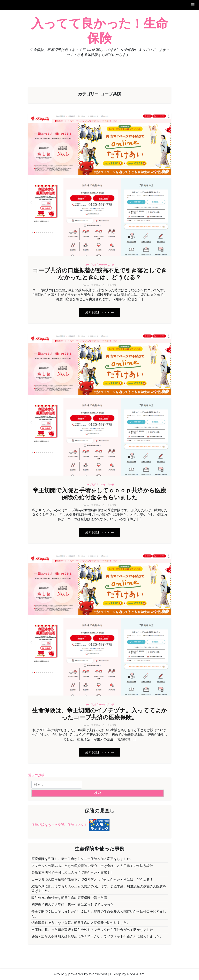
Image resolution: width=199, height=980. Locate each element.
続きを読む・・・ (99, 312)
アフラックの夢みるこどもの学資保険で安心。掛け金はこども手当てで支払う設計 (92, 866)
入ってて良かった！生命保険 (100, 31)
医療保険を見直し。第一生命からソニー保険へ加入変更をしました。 (82, 859)
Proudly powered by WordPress (80, 974)
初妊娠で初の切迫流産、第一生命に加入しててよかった (72, 905)
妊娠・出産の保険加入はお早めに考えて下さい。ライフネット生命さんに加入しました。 (97, 936)
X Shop (116, 974)
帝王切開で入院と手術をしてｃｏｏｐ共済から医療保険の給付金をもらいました (99, 494)
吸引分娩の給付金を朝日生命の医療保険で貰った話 (69, 898)
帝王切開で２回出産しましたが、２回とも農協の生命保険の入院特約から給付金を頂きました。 (99, 914)
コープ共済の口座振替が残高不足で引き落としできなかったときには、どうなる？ (100, 274)
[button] (193, 5)
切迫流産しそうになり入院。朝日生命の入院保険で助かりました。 (81, 923)
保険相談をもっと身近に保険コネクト (59, 825)
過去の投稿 (36, 775)
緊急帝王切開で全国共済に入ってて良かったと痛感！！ (72, 873)
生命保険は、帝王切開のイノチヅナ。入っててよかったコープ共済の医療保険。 (100, 714)
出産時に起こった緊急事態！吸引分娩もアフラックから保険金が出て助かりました (92, 930)
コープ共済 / (91, 265)
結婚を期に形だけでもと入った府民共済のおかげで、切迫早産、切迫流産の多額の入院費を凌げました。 (99, 889)
